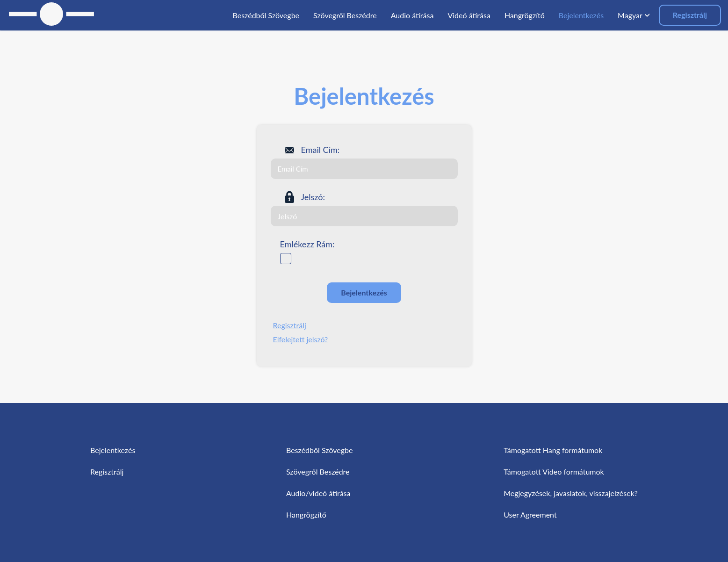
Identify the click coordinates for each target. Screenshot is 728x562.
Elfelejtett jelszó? (301, 339)
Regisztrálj (690, 15)
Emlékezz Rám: (307, 244)
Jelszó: (313, 197)
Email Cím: (321, 150)
